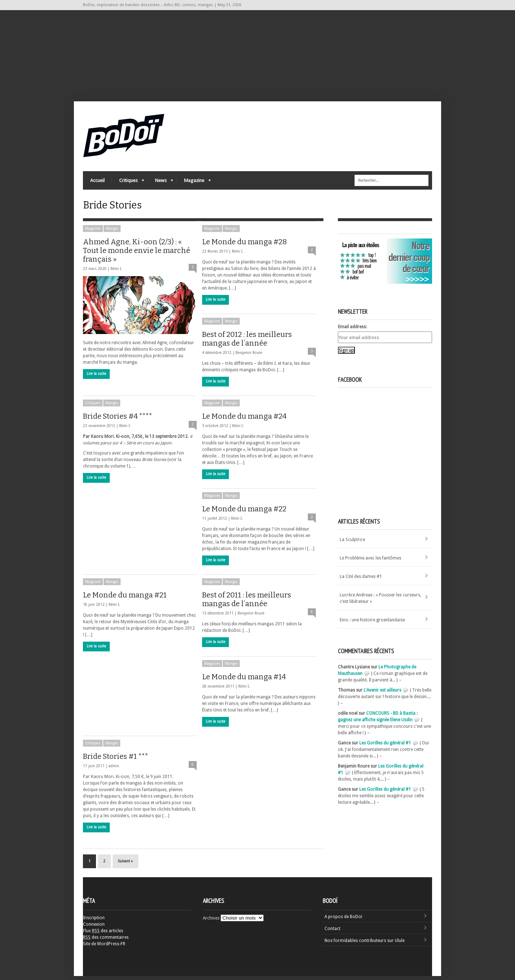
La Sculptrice (352, 544)
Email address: (352, 331)
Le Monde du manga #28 (244, 246)
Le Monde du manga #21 (125, 599)
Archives (211, 922)
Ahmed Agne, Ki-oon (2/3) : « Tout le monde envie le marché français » (137, 254)
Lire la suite (96, 378)
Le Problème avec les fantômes (370, 562)
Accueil (97, 181)
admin (114, 770)
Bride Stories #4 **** (118, 420)
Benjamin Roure (249, 357)
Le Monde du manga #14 (244, 681)
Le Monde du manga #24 (244, 420)
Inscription (94, 922)
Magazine (194, 183)
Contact (332, 933)
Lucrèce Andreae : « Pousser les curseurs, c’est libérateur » (380, 602)
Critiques (128, 183)
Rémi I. (116, 273)
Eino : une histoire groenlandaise (372, 624)
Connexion (94, 928)
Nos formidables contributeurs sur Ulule (365, 945)
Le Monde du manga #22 (244, 513)
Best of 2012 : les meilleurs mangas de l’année (247, 343)
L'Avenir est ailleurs (382, 694)
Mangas (112, 233)
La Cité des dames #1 (361, 580)
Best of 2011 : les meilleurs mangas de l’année (247, 603)
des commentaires (106, 941)
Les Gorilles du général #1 (385, 747)
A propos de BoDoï (343, 921)
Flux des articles (103, 935)
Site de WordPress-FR (104, 948)
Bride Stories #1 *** (116, 760)
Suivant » (125, 865)
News (160, 183)
